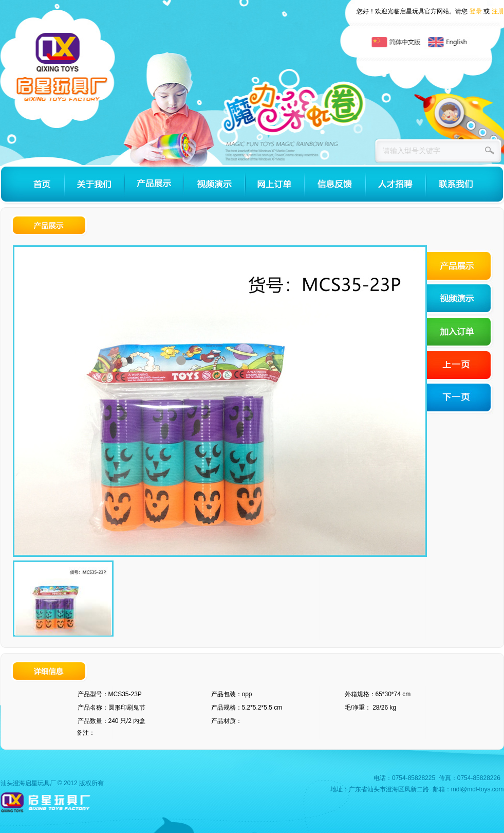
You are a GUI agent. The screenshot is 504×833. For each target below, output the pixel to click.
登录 (476, 11)
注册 (498, 11)
